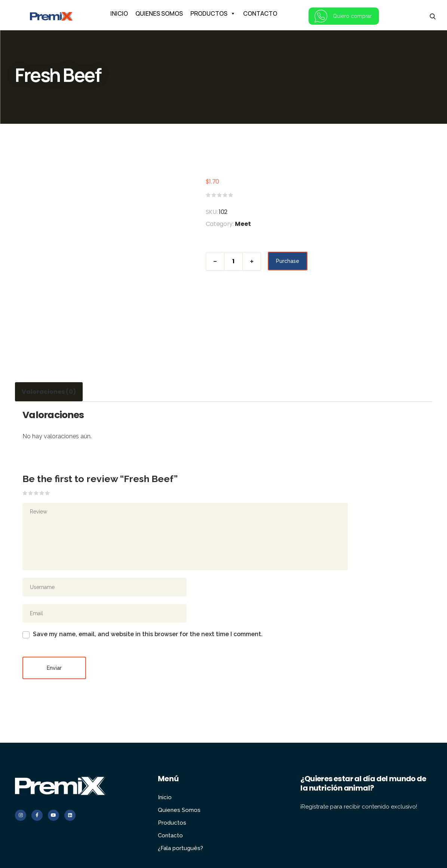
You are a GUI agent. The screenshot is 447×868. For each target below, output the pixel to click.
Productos (172, 797)
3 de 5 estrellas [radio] (36, 493)
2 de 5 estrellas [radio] (31, 493)
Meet (243, 224)
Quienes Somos (179, 784)
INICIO (119, 13)
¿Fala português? (180, 822)
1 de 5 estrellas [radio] (25, 493)
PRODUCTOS (213, 13)
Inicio (165, 771)
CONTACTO (260, 13)
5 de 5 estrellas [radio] (48, 493)
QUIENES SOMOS (159, 13)
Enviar (54, 642)
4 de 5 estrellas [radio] (42, 493)
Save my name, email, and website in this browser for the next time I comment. (148, 608)
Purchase (288, 261)
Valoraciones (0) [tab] (46, 392)
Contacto (171, 809)
